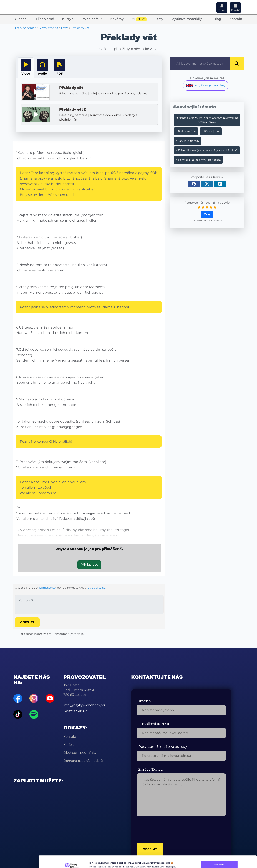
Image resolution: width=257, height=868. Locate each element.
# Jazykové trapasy (187, 141)
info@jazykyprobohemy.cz (84, 705)
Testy (159, 19)
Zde (207, 214)
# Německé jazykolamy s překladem (198, 160)
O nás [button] (21, 19)
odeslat (150, 835)
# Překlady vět (211, 131)
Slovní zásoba (48, 28)
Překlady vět (80, 28)
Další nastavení (96, 863)
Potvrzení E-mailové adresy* (163, 747)
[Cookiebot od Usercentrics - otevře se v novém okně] (72, 863)
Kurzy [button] (68, 19)
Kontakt (236, 19)
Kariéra (69, 745)
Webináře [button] (93, 19)
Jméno (145, 701)
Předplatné (45, 19)
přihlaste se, (48, 588)
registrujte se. (96, 588)
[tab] (26, 68)
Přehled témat (25, 28)
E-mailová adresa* (154, 724)
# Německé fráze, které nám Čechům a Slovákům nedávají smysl (207, 120)
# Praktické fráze (186, 131)
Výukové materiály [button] (188, 19)
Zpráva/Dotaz (150, 769)
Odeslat (27, 622)
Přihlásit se (89, 565)
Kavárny (117, 19)
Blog (217, 19)
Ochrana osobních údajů (83, 761)
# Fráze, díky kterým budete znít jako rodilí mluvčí (207, 150)
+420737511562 (75, 711)
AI (139, 19)
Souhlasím (219, 851)
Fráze (65, 28)
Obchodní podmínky (80, 753)
